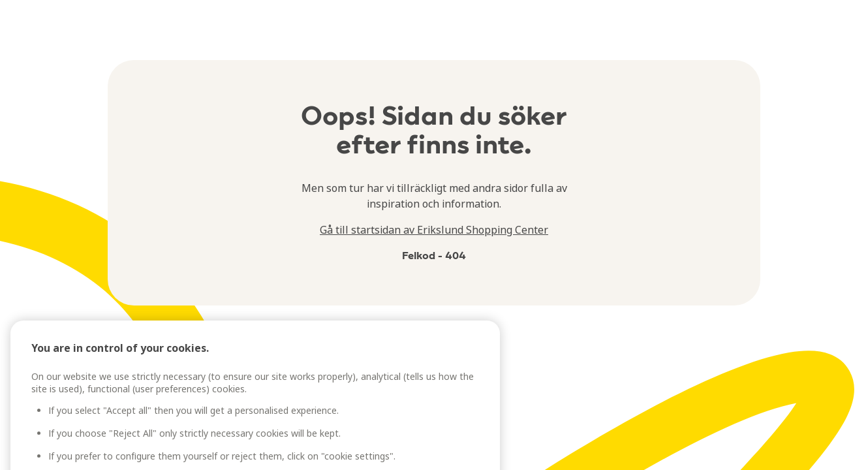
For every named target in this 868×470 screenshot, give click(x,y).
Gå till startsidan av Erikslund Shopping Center (434, 230)
